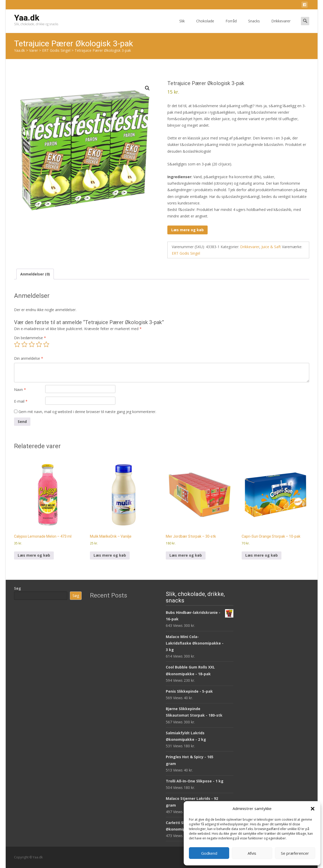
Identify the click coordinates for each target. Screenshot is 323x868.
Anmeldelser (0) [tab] (35, 274)
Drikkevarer (281, 26)
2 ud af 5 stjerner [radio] (24, 344)
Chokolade (205, 26)
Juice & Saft (271, 247)
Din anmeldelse (29, 358)
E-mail (21, 401)
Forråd (231, 26)
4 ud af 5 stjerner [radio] (39, 344)
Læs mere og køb (187, 230)
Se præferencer (295, 853)
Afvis (252, 853)
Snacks (254, 26)
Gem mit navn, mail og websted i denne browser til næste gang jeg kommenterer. (87, 412)
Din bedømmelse (30, 338)
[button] (313, 809)
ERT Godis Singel (186, 253)
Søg (18, 588)
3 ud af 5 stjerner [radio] (32, 344)
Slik (182, 26)
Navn (20, 390)
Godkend (209, 853)
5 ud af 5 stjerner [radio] (46, 344)
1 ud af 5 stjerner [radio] (17, 344)
